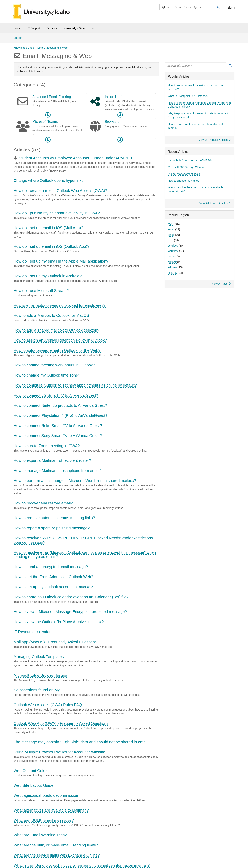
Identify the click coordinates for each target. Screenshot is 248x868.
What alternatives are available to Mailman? (51, 810)
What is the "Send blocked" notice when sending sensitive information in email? (82, 865)
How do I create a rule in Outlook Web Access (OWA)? (60, 191)
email (171, 235)
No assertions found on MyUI (39, 690)
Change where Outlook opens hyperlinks (48, 181)
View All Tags (221, 284)
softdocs (173, 246)
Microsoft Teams (45, 122)
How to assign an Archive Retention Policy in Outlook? (60, 340)
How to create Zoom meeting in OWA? (47, 446)
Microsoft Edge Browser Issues (40, 675)
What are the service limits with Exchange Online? (57, 855)
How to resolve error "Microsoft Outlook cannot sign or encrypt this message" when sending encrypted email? (85, 554)
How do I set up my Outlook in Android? (48, 276)
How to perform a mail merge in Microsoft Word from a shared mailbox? (75, 481)
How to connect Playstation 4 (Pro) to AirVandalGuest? (60, 415)
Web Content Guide (31, 771)
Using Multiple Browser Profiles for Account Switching (59, 752)
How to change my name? (184, 181)
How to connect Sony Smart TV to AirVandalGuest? (58, 436)
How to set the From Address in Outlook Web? (53, 577)
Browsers (112, 122)
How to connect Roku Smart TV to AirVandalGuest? (58, 426)
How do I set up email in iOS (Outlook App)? (51, 246)
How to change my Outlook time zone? (47, 375)
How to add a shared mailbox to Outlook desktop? (56, 330)
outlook (172, 262)
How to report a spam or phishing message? (52, 528)
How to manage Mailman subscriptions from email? (58, 471)
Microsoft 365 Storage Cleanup (186, 167)
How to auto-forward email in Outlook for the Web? (57, 350)
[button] (48, 115)
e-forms (172, 267)
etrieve (172, 257)
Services (52, 28)
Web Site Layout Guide (33, 785)
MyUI (171, 224)
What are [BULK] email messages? (44, 820)
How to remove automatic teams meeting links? (54, 518)
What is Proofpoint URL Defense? (188, 96)
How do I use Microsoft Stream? (41, 291)
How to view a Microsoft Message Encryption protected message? (70, 612)
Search (19, 38)
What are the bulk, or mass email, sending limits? (56, 845)
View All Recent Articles (215, 203)
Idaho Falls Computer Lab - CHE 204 (190, 160)
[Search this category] (195, 66)
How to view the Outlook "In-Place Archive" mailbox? (59, 622)
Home (17, 28)
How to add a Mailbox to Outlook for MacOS (51, 315)
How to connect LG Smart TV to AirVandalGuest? (56, 395)
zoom (171, 229)
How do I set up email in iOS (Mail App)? (48, 228)
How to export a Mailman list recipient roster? (52, 460)
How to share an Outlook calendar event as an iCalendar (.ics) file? (71, 597)
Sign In (232, 7)
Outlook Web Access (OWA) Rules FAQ (48, 705)
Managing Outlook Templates (39, 657)
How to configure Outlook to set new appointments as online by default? (75, 385)
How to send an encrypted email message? (51, 567)
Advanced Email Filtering (52, 97)
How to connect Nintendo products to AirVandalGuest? (60, 405)
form (170, 240)
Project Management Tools (184, 174)
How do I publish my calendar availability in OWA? (57, 213)
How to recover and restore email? (43, 503)
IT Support (34, 28)
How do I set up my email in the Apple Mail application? (61, 261)
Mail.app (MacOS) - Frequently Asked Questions (55, 642)
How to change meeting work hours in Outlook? (54, 365)
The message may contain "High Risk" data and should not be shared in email (80, 742)
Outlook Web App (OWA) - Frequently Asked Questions (61, 723)
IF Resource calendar (32, 632)
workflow (173, 251)
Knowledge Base (74, 28)
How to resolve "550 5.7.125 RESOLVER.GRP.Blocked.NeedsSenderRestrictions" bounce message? (84, 540)
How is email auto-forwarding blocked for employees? (60, 305)
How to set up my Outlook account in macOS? (53, 587)
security (172, 273)
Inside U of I (114, 97)
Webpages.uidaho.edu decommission (46, 795)
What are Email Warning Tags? (40, 835)
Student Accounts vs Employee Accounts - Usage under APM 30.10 (77, 158)
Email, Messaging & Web (53, 48)
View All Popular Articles (215, 140)
